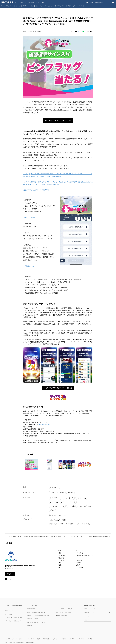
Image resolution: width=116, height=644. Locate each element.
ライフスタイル (60, 6)
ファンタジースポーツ (57, 506)
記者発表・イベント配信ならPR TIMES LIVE (38, 616)
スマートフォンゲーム (57, 493)
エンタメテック (68, 498)
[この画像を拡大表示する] (32, 465)
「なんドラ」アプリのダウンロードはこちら (58, 388)
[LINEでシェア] (83, 31)
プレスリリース (17, 536)
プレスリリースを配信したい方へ (14, 621)
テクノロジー (10, 6)
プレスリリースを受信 (87, 2)
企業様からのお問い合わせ (69, 639)
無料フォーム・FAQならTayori (64, 612)
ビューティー (39, 6)
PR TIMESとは (9, 611)
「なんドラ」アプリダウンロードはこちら (58, 121)
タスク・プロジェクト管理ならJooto (66, 609)
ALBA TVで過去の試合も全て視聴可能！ (37, 190)
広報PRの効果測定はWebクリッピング (37, 622)
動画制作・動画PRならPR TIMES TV (36, 612)
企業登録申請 (99, 2)
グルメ (75, 6)
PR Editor (29, 626)
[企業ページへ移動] (11, 556)
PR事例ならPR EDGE (62, 616)
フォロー (10, 574)
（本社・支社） (63, 515)
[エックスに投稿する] (76, 31)
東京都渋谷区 (53, 515)
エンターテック (82, 498)
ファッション (49, 6)
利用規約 (38, 639)
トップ (8, 536)
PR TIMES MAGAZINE (32, 619)
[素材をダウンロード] (88, 31)
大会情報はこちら (29, 266)
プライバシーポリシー (18, 639)
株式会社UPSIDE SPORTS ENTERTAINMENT (36, 536)
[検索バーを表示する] (113, 2)
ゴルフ (52, 510)
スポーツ (82, 6)
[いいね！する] (71, 31)
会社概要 (8, 639)
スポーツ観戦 (72, 506)
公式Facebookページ (90, 609)
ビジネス (69, 6)
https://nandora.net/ (44, 425)
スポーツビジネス (85, 506)
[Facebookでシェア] (79, 31)
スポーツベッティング (68, 502)
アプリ (25, 6)
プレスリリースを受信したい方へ (14, 618)
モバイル (18, 6)
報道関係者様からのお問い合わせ (51, 639)
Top (3, 6)
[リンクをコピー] (91, 31)
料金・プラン (9, 614)
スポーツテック (55, 498)
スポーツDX (54, 502)
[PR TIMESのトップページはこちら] (23, 2)
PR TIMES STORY (31, 609)
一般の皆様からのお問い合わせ (85, 639)
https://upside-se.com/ (83, 551)
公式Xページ (87, 616)
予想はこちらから (29, 217)
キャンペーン (54, 487)
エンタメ (31, 6)
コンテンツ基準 (30, 639)
